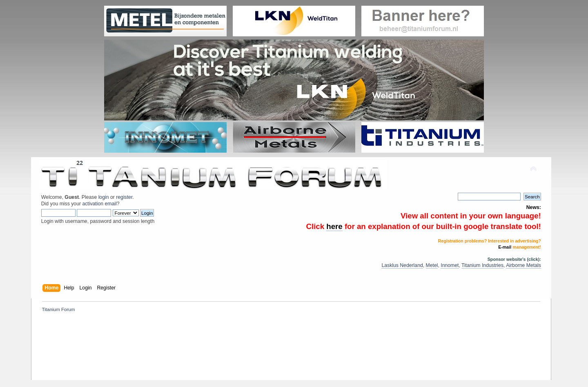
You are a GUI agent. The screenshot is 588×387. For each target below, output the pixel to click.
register (124, 197)
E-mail (505, 247)
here (334, 226)
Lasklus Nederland (402, 265)
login (104, 197)
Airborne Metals (523, 265)
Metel (432, 265)
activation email (99, 204)
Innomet (450, 265)
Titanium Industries (482, 265)
